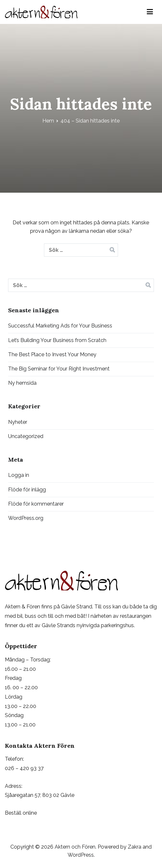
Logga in (19, 475)
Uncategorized (26, 436)
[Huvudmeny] (150, 12)
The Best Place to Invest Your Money (52, 354)
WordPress (81, 855)
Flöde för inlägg (27, 490)
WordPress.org (26, 518)
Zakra (135, 847)
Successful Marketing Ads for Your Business (60, 326)
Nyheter (18, 422)
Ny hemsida (22, 383)
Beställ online (21, 813)
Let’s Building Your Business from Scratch (57, 340)
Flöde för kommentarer (36, 504)
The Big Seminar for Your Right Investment (59, 369)
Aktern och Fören (75, 847)
